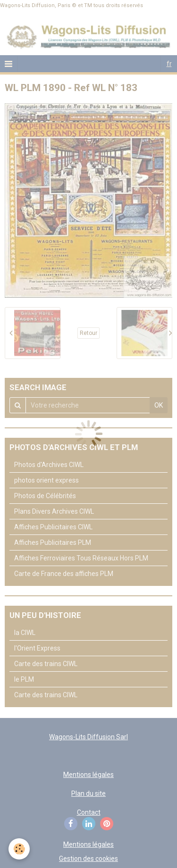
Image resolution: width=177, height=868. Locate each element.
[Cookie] (19, 849)
